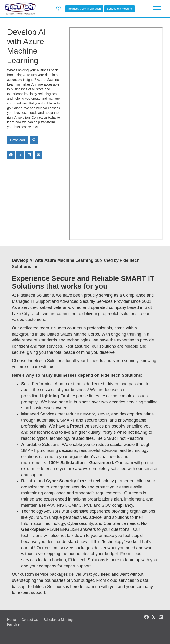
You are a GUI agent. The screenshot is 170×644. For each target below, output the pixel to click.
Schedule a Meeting (119, 9)
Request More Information (84, 9)
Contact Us (30, 620)
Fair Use (13, 624)
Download (17, 140)
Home (11, 620)
